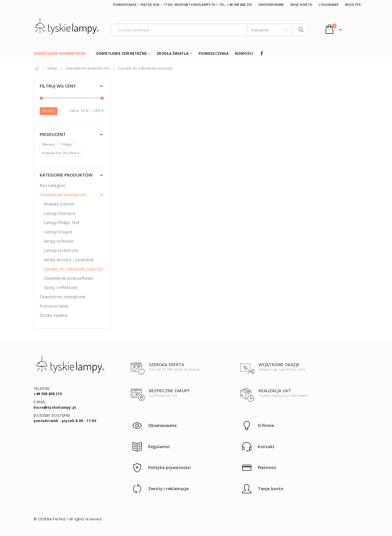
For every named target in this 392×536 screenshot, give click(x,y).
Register (353, 4)
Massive (49, 144)
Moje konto (302, 4)
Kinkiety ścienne (59, 204)
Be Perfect (56, 519)
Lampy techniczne (61, 250)
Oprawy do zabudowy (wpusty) (73, 269)
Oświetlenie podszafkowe (69, 278)
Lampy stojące (58, 232)
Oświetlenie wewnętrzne (60, 53)
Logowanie (329, 4)
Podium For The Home (61, 153)
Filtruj (49, 111)
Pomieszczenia (214, 53)
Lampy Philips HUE (62, 222)
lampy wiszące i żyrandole (69, 260)
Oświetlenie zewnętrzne (121, 53)
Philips (66, 144)
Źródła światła (173, 53)
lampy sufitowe (59, 241)
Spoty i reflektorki (61, 287)
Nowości (244, 53)
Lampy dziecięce (60, 213)
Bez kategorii (52, 185)
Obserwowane (271, 4)
